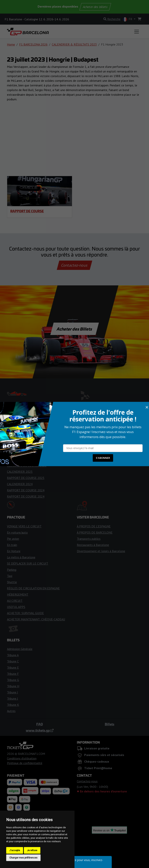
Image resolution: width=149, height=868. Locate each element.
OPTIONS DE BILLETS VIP (94, 459)
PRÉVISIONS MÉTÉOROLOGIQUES (30, 434)
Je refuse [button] (32, 850)
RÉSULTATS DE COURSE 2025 (27, 465)
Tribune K (13, 705)
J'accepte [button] (15, 850)
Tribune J (13, 698)
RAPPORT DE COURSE (27, 211)
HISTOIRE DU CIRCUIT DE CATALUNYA (102, 428)
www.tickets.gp (40, 730)
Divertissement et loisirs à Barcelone (101, 551)
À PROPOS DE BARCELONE (95, 532)
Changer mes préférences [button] (23, 858)
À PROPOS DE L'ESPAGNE (94, 526)
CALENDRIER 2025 (20, 472)
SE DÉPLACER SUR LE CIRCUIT (28, 563)
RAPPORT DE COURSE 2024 (26, 490)
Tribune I (13, 692)
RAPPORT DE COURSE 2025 (26, 478)
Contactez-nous (74, 265)
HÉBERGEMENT (18, 594)
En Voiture (14, 551)
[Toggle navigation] (137, 32)
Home (11, 44)
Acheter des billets (95, 7)
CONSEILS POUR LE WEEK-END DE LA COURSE (38, 441)
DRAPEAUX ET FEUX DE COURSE (29, 453)
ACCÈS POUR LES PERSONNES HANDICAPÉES (107, 434)
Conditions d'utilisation (22, 758)
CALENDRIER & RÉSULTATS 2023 (74, 44)
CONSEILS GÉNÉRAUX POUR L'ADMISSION (105, 453)
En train (12, 545)
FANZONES (84, 441)
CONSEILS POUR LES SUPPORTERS (31, 447)
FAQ (40, 724)
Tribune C (13, 661)
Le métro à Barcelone (21, 557)
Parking (12, 570)
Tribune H (13, 686)
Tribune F (13, 674)
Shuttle (12, 582)
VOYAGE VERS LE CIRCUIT (24, 526)
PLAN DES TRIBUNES (91, 447)
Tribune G (13, 680)
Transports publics (89, 539)
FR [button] (128, 19)
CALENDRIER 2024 (20, 484)
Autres (11, 711)
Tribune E (13, 667)
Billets (110, 724)
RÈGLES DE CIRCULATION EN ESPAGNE (33, 588)
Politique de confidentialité (25, 763)
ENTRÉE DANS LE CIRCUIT (95, 416)
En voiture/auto (17, 532)
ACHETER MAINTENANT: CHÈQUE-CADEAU (36, 619)
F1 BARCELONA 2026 (33, 44)
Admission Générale (20, 649)
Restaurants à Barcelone (93, 545)
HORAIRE (13, 428)
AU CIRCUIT (15, 601)
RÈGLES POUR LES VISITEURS (97, 422)
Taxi (10, 576)
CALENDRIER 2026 (20, 422)
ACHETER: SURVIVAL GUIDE (25, 613)
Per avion (13, 539)
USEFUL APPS (16, 607)
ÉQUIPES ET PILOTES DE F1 (26, 416)
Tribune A (13, 655)
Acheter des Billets (75, 329)
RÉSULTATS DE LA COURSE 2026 (29, 459)
